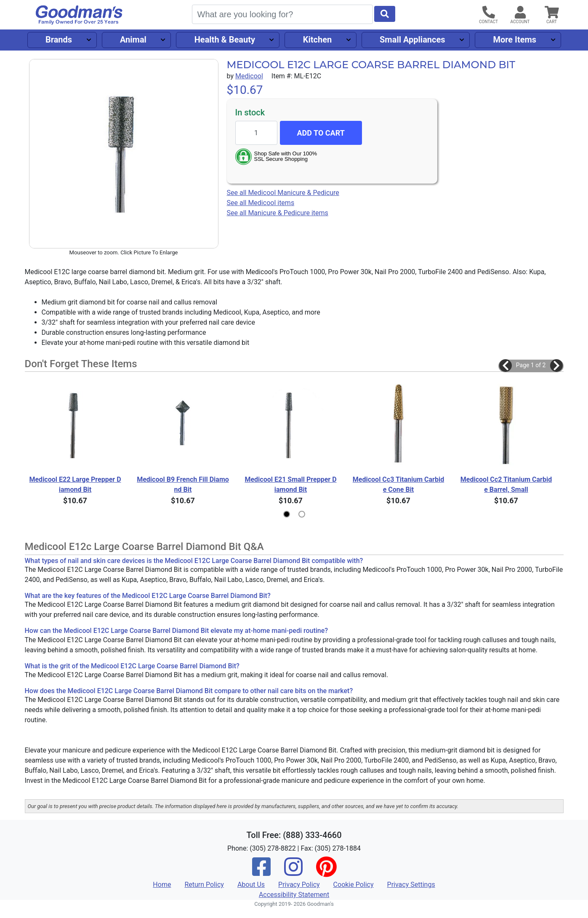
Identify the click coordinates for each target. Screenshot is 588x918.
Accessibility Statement (294, 895)
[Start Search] (385, 14)
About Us (251, 885)
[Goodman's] (79, 15)
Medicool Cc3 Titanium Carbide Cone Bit (398, 484)
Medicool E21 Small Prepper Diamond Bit (290, 484)
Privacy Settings (411, 885)
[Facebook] (261, 872)
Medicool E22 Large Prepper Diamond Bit (75, 484)
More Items (515, 40)
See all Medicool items (261, 203)
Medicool (249, 76)
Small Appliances (412, 40)
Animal (133, 40)
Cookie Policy (354, 885)
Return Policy (204, 885)
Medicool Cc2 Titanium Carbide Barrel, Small (506, 484)
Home (162, 885)
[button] (506, 366)
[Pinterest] (326, 872)
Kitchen (317, 40)
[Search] (282, 14)
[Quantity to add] (256, 133)
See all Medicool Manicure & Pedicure (283, 193)
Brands (59, 40)
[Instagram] (293, 872)
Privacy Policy (299, 885)
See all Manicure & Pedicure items (278, 213)
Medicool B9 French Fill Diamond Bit (183, 484)
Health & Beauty (225, 40)
